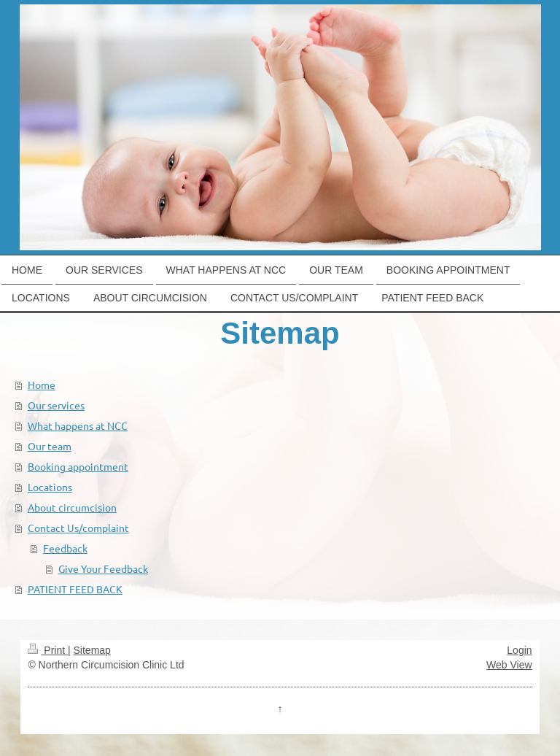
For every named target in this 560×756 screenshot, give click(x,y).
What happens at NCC (78, 425)
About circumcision (72, 507)
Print (48, 650)
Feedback (65, 548)
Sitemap (92, 650)
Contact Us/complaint (78, 528)
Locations (50, 487)
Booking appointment (78, 466)
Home (42, 385)
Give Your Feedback (103, 568)
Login (519, 650)
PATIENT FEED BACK (75, 589)
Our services (56, 405)
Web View (509, 665)
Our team (50, 446)
